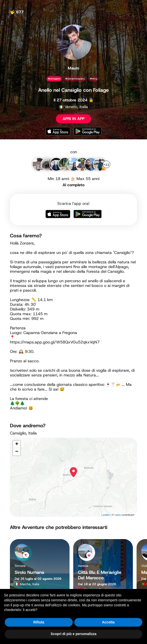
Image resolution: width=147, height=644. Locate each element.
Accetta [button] (108, 622)
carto (118, 515)
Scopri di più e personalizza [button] (73, 634)
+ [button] (17, 444)
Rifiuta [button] (39, 622)
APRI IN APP (73, 119)
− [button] (17, 452)
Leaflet (106, 515)
